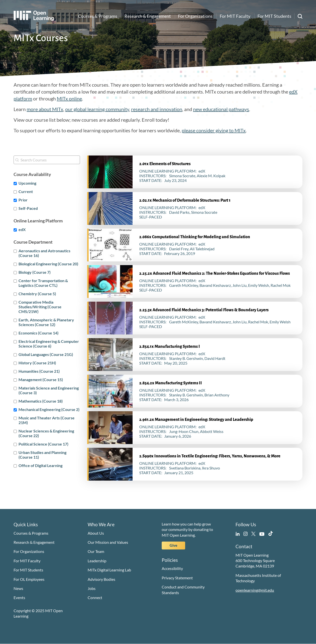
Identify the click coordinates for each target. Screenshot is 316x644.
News (18, 588)
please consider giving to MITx (214, 130)
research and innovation (157, 109)
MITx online (69, 98)
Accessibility (172, 568)
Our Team (96, 551)
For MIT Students (274, 16)
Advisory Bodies (101, 579)
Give (173, 545)
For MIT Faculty (235, 16)
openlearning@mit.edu (255, 590)
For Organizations (195, 16)
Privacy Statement (177, 578)
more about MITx (45, 109)
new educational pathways (221, 109)
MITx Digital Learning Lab (109, 570)
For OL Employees (29, 579)
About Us (96, 533)
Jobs (92, 588)
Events (19, 597)
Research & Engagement (148, 16)
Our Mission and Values (108, 542)
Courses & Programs (98, 16)
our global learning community (97, 109)
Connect (95, 597)
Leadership (97, 561)
